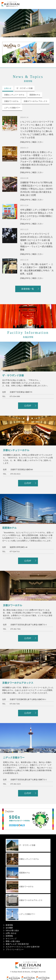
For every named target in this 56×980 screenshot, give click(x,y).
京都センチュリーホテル (23, 859)
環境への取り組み (13, 941)
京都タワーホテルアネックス (24, 900)
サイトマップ (11, 939)
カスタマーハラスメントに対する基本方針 (23, 947)
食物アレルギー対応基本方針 (17, 944)
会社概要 (9, 928)
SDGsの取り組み (12, 931)
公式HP (28, 406)
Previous (4, 24)
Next (52, 24)
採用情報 (9, 936)
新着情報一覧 (28, 289)
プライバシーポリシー (15, 949)
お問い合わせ (11, 933)
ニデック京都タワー (21, 914)
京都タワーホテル (20, 887)
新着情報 (9, 925)
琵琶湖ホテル (18, 873)
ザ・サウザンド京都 (21, 845)
